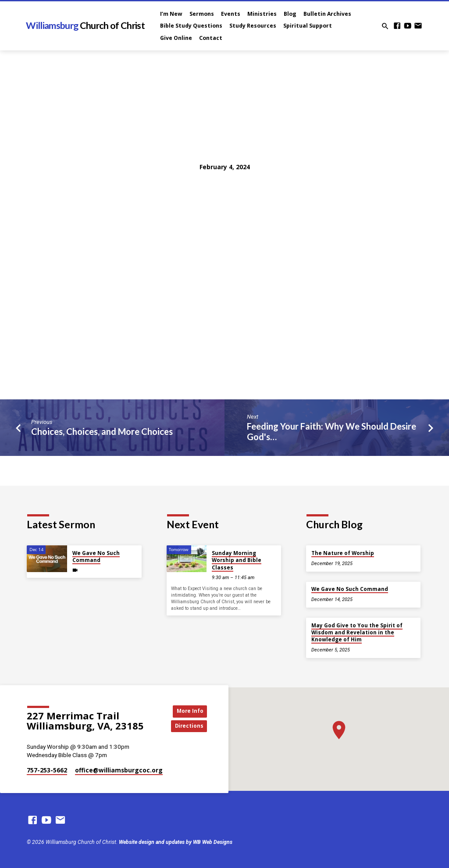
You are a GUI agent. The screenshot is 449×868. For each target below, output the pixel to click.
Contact (211, 38)
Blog (290, 14)
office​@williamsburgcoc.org (119, 770)
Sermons (202, 14)
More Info (187, 711)
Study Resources (253, 26)
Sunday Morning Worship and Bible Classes (237, 560)
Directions (187, 726)
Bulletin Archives (327, 14)
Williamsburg (85, 25)
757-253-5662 (47, 770)
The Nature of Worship (343, 553)
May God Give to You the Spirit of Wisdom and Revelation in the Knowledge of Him (357, 633)
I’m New (171, 14)
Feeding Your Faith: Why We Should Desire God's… (331, 432)
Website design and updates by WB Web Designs (176, 842)
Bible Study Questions (191, 26)
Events (231, 14)
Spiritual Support (308, 26)
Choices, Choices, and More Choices (102, 431)
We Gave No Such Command (96, 557)
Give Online (176, 38)
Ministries (262, 14)
